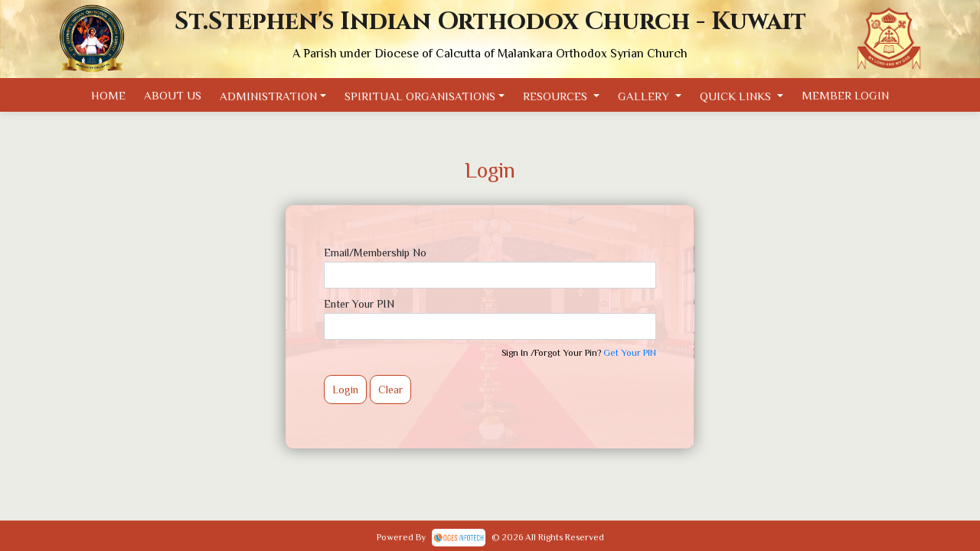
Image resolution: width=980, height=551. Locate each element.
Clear (390, 390)
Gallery (645, 96)
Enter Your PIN (359, 304)
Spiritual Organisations (420, 96)
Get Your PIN (630, 353)
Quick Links (737, 96)
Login (345, 390)
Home (108, 95)
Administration (268, 96)
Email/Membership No (375, 253)
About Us (173, 95)
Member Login (845, 95)
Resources (557, 96)
